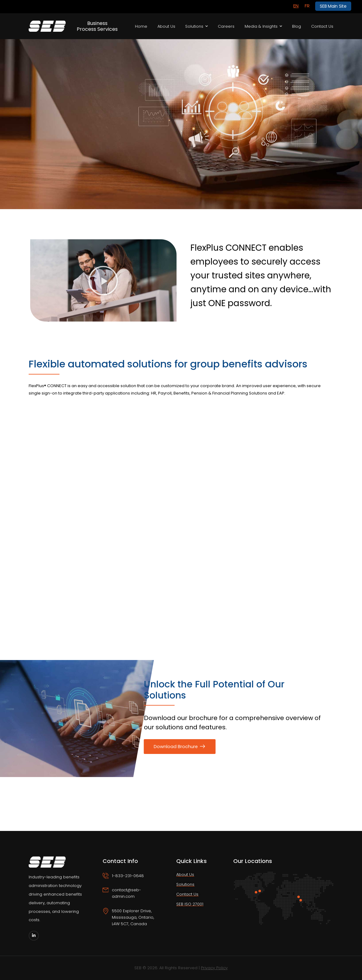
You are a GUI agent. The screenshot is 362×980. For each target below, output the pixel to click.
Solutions (194, 26)
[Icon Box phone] (131, 880)
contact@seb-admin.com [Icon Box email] (126, 893)
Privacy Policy (214, 968)
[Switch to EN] (296, 6)
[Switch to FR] (307, 6)
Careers (226, 26)
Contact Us (322, 26)
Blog (297, 26)
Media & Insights (261, 26)
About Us (166, 26)
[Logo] (47, 26)
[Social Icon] (34, 936)
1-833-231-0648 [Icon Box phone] (128, 876)
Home (141, 26)
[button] (103, 281)
